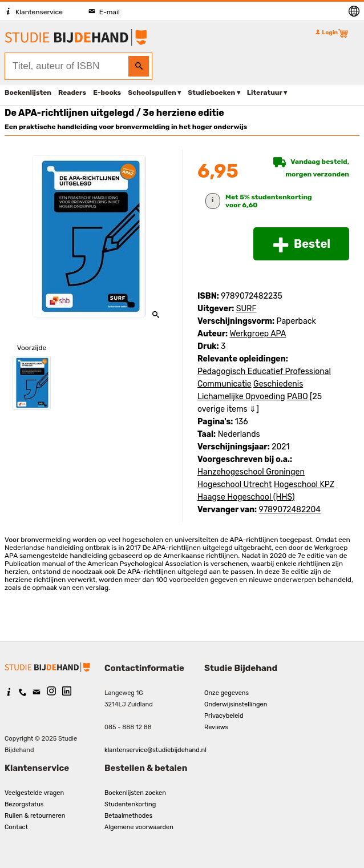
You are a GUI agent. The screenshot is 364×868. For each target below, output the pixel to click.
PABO (298, 397)
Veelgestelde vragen (34, 793)
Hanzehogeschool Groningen (251, 472)
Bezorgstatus (24, 804)
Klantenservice (34, 12)
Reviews (216, 727)
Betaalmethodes (128, 816)
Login (326, 33)
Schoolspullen (152, 93)
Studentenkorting (130, 804)
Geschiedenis (278, 384)
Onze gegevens (227, 693)
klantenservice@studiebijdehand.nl (155, 750)
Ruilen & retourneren (35, 816)
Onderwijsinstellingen (236, 704)
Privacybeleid (224, 716)
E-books (107, 93)
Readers (72, 93)
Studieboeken (211, 93)
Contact (16, 827)
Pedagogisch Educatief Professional (264, 371)
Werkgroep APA (258, 334)
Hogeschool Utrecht (234, 485)
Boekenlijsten (28, 93)
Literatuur (265, 93)
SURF (246, 309)
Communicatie (225, 384)
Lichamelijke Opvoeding (241, 397)
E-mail (104, 12)
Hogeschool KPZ (304, 485)
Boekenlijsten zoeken (135, 793)
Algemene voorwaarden (139, 827)
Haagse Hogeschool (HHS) (246, 497)
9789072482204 (290, 510)
